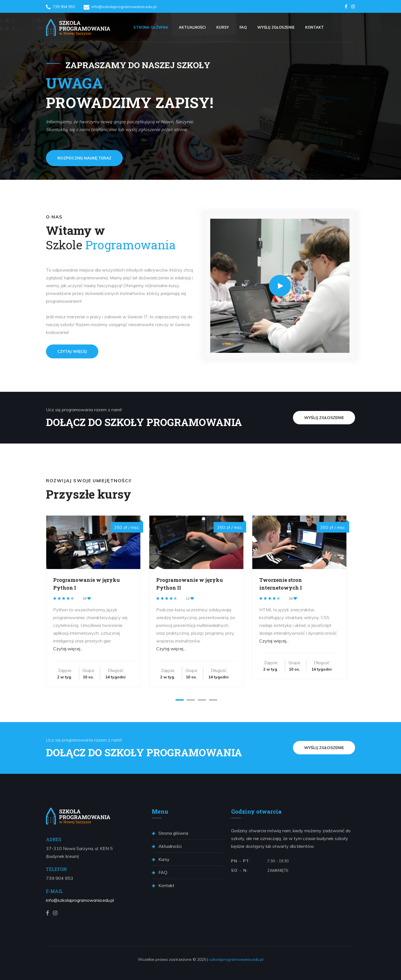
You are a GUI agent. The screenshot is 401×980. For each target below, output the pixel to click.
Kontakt (315, 27)
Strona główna (151, 27)
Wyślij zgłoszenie (276, 27)
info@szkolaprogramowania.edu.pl (80, 900)
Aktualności (192, 27)
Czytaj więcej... (68, 649)
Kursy (223, 27)
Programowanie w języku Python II (190, 584)
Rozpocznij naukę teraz (84, 158)
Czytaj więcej (72, 351)
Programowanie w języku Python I (86, 584)
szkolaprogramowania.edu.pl (236, 959)
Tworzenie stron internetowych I (281, 584)
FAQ (243, 27)
